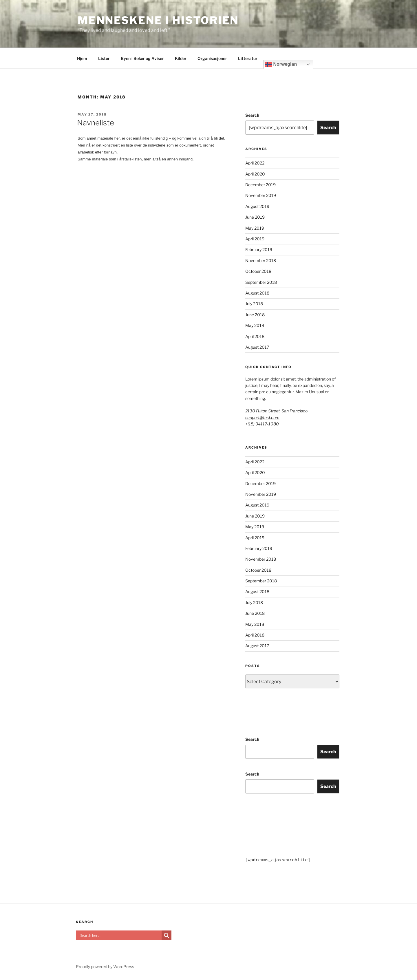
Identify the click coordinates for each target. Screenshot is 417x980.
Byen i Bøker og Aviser (142, 58)
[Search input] (120, 935)
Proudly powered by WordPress (105, 967)
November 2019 (261, 195)
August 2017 (257, 347)
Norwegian (281, 65)
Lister (104, 58)
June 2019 (255, 217)
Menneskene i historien (158, 20)
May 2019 (255, 228)
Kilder (181, 58)
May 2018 (255, 325)
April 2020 (255, 174)
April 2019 (255, 239)
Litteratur (248, 58)
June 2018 (255, 315)
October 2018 (258, 271)
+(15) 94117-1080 (262, 424)
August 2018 (257, 293)
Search (252, 115)
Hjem (82, 58)
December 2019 (260, 185)
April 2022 (255, 163)
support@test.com (262, 417)
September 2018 (261, 282)
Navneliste (96, 123)
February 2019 (259, 249)
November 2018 (261, 260)
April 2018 (255, 336)
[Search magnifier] (167, 935)
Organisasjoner (212, 58)
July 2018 (254, 304)
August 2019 (257, 206)
